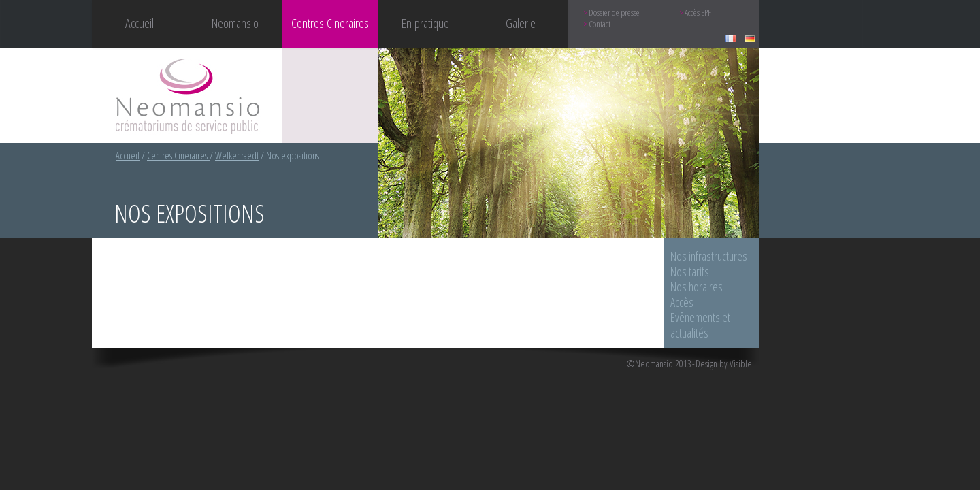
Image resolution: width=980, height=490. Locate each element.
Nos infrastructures (709, 256)
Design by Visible (724, 364)
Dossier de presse (614, 13)
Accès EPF (698, 13)
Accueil (140, 23)
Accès (682, 302)
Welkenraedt (237, 156)
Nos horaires (697, 287)
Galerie (521, 23)
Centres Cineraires (178, 156)
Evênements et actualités (700, 325)
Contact (600, 24)
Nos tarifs (690, 272)
